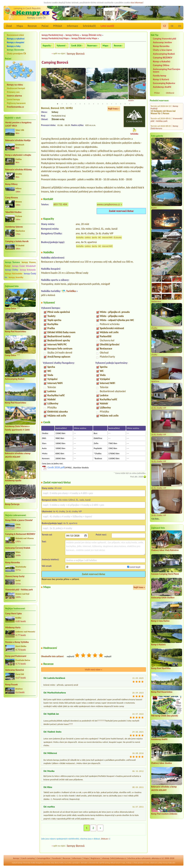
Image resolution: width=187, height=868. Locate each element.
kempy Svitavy (72, 35)
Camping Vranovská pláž (165, 39)
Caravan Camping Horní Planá (165, 574)
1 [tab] (58, 104)
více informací (137, 3)
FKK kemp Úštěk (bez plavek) (165, 716)
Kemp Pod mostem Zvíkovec (164, 814)
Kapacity (47, 46)
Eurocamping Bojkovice (164, 83)
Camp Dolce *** (12, 308)
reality (62, 863)
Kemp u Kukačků (162, 61)
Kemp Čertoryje (12, 504)
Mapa (20, 26)
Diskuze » (105, 839)
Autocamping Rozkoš (15, 379)
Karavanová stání (15, 35)
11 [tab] (103, 104)
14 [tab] (116, 104)
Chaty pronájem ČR (16, 53)
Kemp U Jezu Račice (160, 621)
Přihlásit (58, 26)
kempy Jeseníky (16, 277)
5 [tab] (76, 104)
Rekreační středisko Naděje (18, 140)
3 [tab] (67, 104)
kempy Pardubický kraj (52, 35)
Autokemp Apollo (13, 480)
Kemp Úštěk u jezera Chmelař (19, 520)
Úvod (9, 26)
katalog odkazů (110, 863)
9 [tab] (94, 104)
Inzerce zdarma (14, 96)
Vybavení (61, 46)
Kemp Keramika (13, 563)
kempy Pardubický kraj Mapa (55, 38)
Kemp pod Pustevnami (16, 656)
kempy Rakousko (169, 863)
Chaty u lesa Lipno (163, 50)
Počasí (45, 26)
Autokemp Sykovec (14, 227)
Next (144, 85)
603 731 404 (60, 205)
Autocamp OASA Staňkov (163, 598)
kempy (16, 858)
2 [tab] (62, 104)
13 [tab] (112, 104)
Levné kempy (13, 99)
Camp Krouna (12, 198)
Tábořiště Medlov (13, 212)
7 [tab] (85, 104)
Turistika (71, 291)
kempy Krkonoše (28, 270)
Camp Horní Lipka (13, 614)
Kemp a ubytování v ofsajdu (18, 155)
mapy (123, 863)
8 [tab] (89, 104)
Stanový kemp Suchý (15, 576)
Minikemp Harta (13, 628)
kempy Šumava (12, 262)
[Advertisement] (20, 716)
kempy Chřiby (12, 270)
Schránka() (89, 26)
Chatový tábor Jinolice (162, 763)
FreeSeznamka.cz (15, 107)
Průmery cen (13, 92)
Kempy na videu (15, 85)
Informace (72, 26)
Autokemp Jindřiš (162, 87)
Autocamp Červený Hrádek (18, 548)
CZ (165, 26)
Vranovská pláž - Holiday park (19, 590)
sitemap (106, 858)
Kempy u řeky (14, 46)
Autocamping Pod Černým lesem (167, 70)
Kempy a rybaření (16, 39)
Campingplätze (43, 858)
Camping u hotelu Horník (17, 241)
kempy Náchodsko (14, 274)
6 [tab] (80, 104)
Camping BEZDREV (163, 58)
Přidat (157, 93)
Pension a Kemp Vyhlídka (17, 642)
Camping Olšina (161, 65)
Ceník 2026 (76, 46)
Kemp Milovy (11, 184)
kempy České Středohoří (24, 266)
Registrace (95, 858)
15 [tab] (121, 104)
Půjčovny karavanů (16, 103)
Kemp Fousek (11, 685)
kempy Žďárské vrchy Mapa (84, 38)
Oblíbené (170, 93)
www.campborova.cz (108, 205)
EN (180, 26)
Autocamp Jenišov (163, 42)
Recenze (32, 26)
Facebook (56, 858)
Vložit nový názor (93, 670)
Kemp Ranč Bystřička (161, 668)
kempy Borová (76, 54)
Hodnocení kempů (16, 88)
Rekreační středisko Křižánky (19, 170)
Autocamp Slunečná (15, 670)
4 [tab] (71, 104)
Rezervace (92, 46)
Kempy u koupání (16, 42)
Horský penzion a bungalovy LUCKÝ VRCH (18, 124)
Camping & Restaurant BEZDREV (20, 534)
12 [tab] (107, 104)
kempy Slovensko (15, 50)
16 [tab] (125, 104)
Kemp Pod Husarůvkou (16, 332)
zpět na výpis (59, 53)
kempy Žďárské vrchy (92, 35)
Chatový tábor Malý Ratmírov (165, 550)
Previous (43, 85)
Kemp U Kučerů (161, 79)
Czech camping (28, 858)
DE (172, 26)
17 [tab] (130, 104)
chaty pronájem (139, 863)
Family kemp (160, 76)
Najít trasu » (114, 109)
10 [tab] (98, 104)
